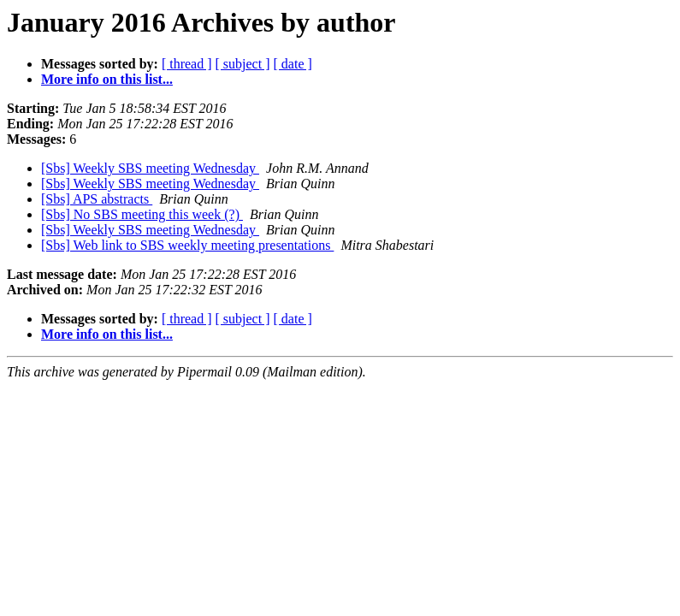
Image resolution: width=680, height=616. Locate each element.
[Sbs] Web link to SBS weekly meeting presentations (187, 245)
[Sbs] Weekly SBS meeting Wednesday (150, 168)
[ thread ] (187, 64)
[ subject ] (243, 64)
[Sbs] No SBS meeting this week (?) (142, 214)
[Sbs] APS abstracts (97, 199)
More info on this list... (107, 79)
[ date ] (293, 64)
